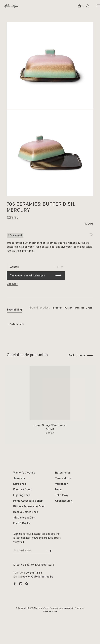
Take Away (62, 495)
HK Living (88, 224)
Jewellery (19, 478)
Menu (58, 490)
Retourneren (63, 473)
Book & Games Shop (26, 512)
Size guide (12, 284)
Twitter (68, 308)
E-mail (89, 308)
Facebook (57, 308)
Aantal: (14, 267)
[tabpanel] (50, 404)
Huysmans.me (50, 612)
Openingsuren (64, 501)
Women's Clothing (24, 473)
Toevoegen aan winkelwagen (27, 276)
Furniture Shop (22, 490)
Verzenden (62, 484)
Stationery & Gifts (25, 518)
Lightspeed (67, 608)
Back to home (77, 356)
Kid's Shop (20, 484)
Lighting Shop (22, 495)
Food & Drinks (22, 523)
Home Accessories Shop (28, 501)
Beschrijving (14, 310)
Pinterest (79, 308)
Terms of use (63, 478)
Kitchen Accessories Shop (29, 507)
